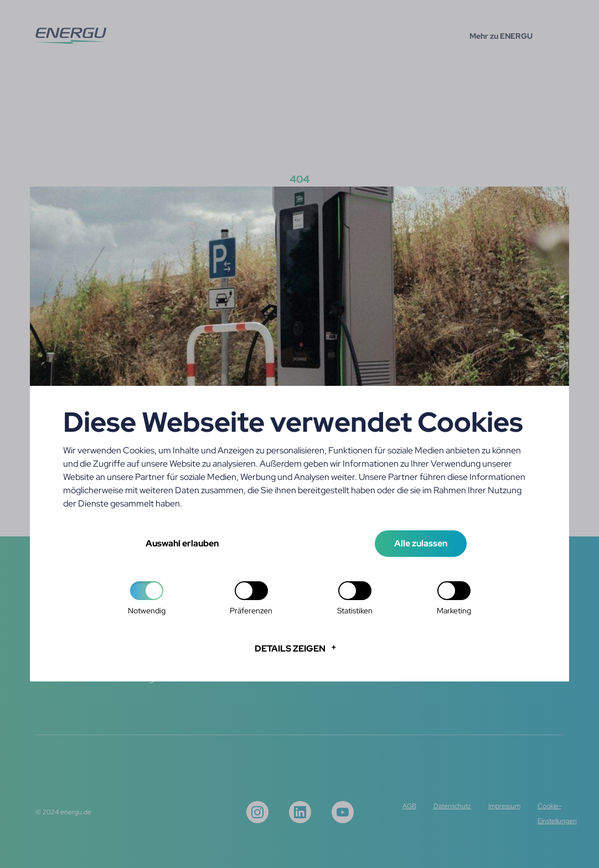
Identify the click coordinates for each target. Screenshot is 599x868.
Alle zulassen (421, 543)
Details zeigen (290, 649)
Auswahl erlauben (182, 543)
